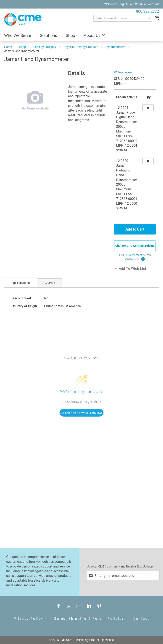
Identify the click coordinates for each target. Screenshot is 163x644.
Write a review (123, 72)
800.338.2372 (147, 11)
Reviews (50, 283)
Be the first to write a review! (81, 413)
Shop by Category (45, 47)
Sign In (124, 4)
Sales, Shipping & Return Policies (89, 619)
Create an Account (147, 4)
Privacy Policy (29, 619)
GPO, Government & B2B (135, 257)
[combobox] (123, 18)
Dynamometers (115, 47)
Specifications (21, 283)
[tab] (21, 283)
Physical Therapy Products (81, 47)
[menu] (81, 36)
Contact (141, 619)
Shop (23, 47)
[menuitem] (18, 36)
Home (8, 47)
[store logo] (23, 19)
